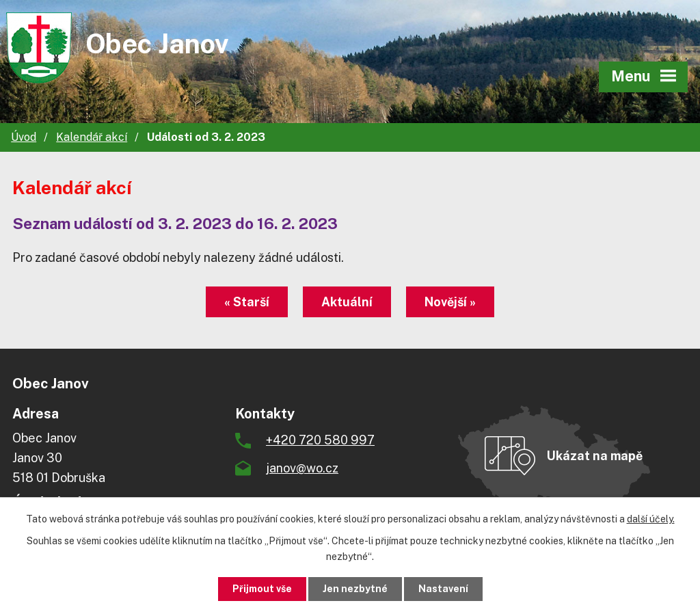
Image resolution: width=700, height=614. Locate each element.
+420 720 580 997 (320, 440)
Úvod (24, 137)
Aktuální (347, 302)
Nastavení (443, 589)
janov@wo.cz (302, 468)
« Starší (247, 302)
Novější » (450, 302)
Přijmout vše (262, 589)
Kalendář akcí (92, 137)
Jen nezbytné (355, 589)
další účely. (651, 519)
